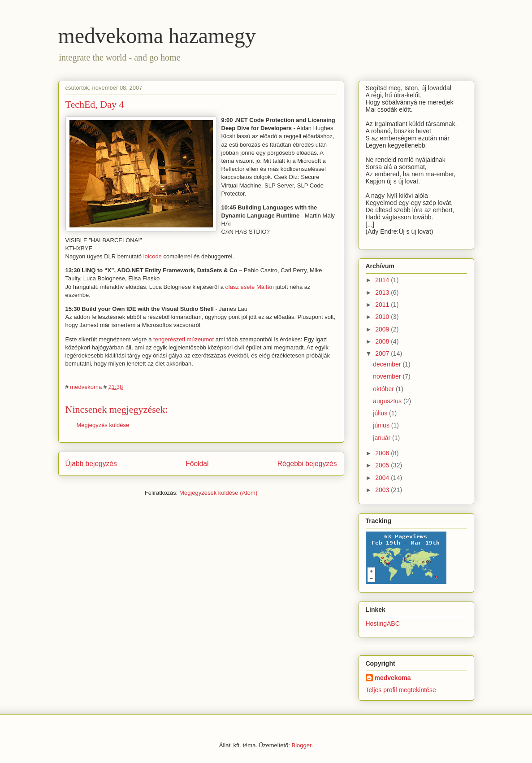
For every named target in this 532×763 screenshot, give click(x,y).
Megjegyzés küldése (103, 425)
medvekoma (393, 678)
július (381, 413)
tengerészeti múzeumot (184, 339)
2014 (383, 280)
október (384, 389)
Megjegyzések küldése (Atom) (218, 493)
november (388, 376)
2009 (383, 329)
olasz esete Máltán (250, 287)
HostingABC (383, 623)
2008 (383, 341)
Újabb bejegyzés (91, 464)
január (383, 438)
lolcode (153, 256)
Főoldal (197, 464)
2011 (383, 305)
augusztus (388, 401)
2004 (383, 478)
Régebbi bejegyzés (307, 464)
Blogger (302, 745)
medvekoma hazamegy (157, 36)
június (382, 425)
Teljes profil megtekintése (401, 690)
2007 (383, 353)
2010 (383, 317)
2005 (383, 465)
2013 (383, 292)
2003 (383, 490)
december (388, 364)
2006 (383, 453)
